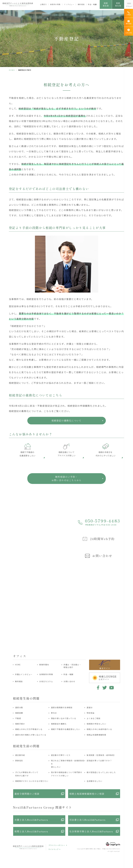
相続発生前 (106, 4)
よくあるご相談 (94, 718)
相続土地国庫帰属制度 (96, 735)
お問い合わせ (69, 681)
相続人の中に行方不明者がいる (29, 729)
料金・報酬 (92, 4)
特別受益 (91, 713)
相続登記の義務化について (67, 420)
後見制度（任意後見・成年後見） (101, 755)
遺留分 (90, 707)
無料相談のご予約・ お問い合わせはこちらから (67, 478)
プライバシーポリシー (57, 845)
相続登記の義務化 (59, 724)
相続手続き (20, 724)
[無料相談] (129, 22)
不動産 (18, 718)
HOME (12, 70)
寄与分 (54, 713)
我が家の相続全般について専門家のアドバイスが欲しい (67, 774)
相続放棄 (19, 713)
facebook (98, 688)
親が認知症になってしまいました (101, 772)
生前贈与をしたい (94, 781)
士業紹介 (43, 4)
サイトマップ (53, 849)
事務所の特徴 (55, 4)
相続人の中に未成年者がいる (99, 729)
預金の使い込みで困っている (64, 718)
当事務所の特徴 (46, 674)
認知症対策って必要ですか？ (99, 761)
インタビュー (69, 4)
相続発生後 (118, 4)
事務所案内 (44, 665)
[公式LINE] (129, 31)
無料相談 (81, 4)
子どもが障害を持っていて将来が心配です (27, 774)
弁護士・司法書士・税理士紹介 (72, 666)
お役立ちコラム (46, 681)
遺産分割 (19, 707)
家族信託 (19, 761)
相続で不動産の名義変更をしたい (66, 729)
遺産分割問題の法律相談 (62, 707)
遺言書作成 (20, 755)
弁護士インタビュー (24, 674)
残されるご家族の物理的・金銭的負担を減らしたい (68, 764)
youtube (112, 688)
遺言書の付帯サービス (61, 755)
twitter (105, 688)
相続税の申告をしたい (96, 724)
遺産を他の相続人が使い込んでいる (31, 735)
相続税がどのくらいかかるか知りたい (32, 781)
